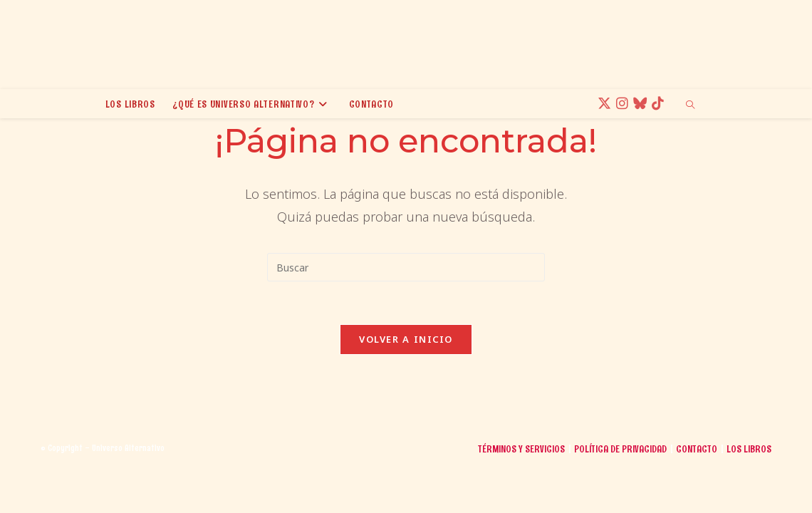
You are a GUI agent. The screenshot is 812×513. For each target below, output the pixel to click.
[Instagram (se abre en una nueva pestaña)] (624, 104)
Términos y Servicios (521, 496)
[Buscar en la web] (690, 105)
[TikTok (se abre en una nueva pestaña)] (660, 104)
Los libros (749, 496)
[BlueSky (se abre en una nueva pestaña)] (642, 104)
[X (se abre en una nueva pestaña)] (607, 104)
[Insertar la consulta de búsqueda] (406, 267)
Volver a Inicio (406, 339)
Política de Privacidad (620, 496)
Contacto (697, 496)
